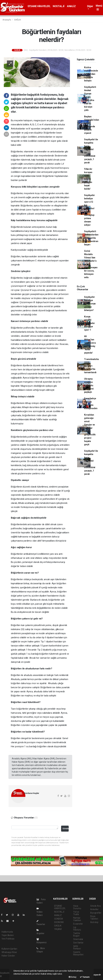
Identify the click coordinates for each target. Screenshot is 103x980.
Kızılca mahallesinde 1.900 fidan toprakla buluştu (91, 74)
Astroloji (94, 922)
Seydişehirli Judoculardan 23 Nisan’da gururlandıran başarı (91, 238)
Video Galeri (40, 912)
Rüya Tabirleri (94, 917)
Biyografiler (96, 913)
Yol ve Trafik (76, 913)
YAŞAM (58, 929)
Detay (73, 977)
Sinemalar (78, 939)
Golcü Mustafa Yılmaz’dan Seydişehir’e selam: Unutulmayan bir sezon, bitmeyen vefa (91, 264)
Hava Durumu (77, 907)
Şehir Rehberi (77, 947)
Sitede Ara (95, 906)
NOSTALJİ (59, 6)
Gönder (66, 829)
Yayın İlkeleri (8, 935)
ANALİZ (71, 6)
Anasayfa (7, 20)
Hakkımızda (7, 932)
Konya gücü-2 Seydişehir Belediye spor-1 (89, 323)
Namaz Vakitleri (77, 919)
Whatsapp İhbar (9, 952)
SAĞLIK (18, 20)
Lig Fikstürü (77, 928)
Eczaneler (78, 924)
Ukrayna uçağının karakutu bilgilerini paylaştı (89, 385)
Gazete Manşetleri (78, 953)
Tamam (85, 977)
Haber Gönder (8, 956)
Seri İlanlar (78, 943)
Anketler (94, 909)
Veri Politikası (8, 939)
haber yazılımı (9, 976)
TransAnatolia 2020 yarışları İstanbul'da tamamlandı (91, 366)
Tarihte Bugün (77, 934)
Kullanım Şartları (9, 949)
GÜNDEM (59, 919)
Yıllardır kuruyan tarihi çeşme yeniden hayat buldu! (88, 179)
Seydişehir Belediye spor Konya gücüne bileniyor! (90, 304)
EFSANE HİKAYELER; (39, 6)
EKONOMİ (59, 922)
